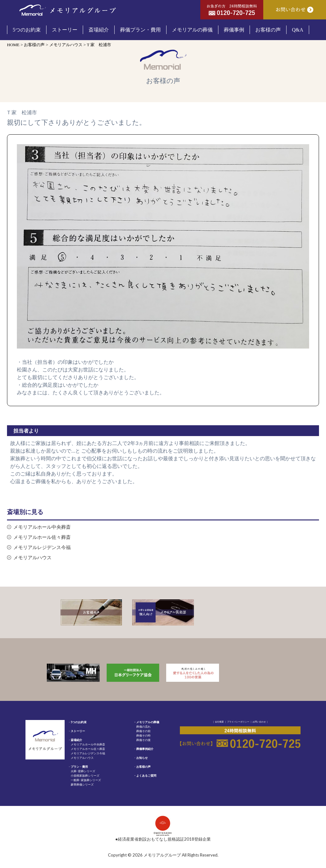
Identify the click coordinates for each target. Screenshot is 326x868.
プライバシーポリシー (238, 722)
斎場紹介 (76, 740)
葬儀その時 (143, 735)
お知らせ (142, 758)
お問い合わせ (259, 722)
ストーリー (78, 731)
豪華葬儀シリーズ (82, 784)
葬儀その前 (143, 731)
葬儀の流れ (143, 727)
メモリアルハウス (32, 557)
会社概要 (219, 722)
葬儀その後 (143, 740)
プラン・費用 (79, 767)
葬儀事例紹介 (145, 749)
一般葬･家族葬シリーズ (86, 780)
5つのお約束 (79, 722)
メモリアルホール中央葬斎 (42, 527)
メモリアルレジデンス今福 (42, 547)
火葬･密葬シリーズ (83, 771)
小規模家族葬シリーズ (85, 776)
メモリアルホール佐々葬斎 (42, 537)
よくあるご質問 (146, 776)
